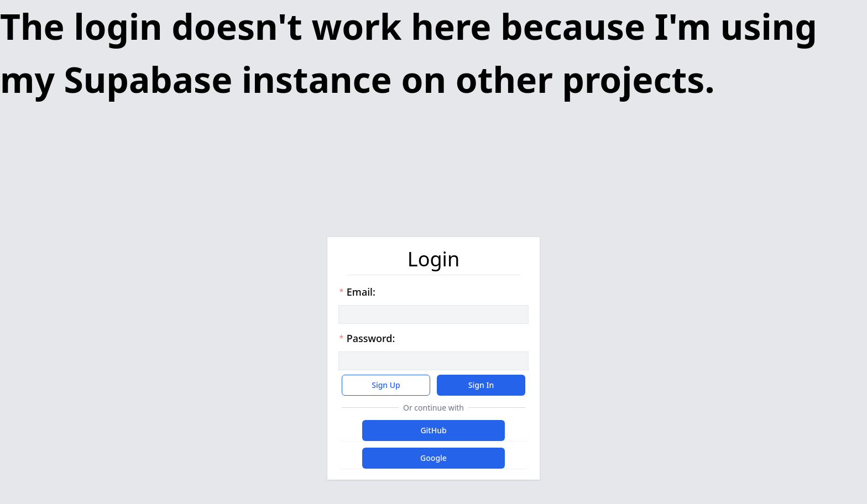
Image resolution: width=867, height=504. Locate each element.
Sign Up (386, 385)
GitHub (433, 430)
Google (433, 458)
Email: (357, 292)
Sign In (481, 385)
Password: (367, 338)
